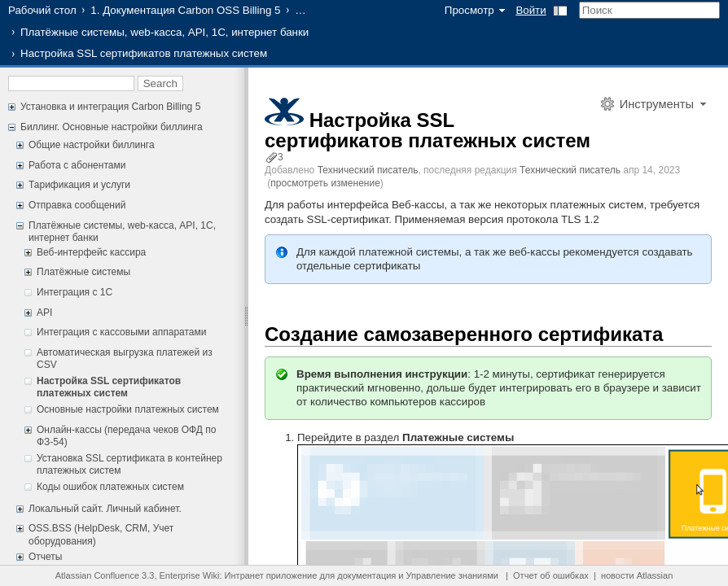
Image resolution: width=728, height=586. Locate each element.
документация (366, 575)
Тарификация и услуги (79, 185)
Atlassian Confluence (97, 575)
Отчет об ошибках (551, 575)
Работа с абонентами (77, 165)
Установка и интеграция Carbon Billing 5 (110, 107)
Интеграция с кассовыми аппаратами (121, 332)
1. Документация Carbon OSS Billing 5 (185, 10)
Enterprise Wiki (190, 575)
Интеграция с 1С (75, 292)
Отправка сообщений (77, 205)
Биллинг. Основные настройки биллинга (112, 127)
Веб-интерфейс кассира (91, 252)
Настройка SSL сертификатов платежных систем (109, 387)
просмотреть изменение (325, 183)
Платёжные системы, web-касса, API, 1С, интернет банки (164, 32)
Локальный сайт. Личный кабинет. (105, 509)
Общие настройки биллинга (92, 145)
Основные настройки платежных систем (128, 409)
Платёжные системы (83, 272)
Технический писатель (368, 170)
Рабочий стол (42, 10)
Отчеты (45, 557)
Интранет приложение (271, 575)
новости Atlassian (637, 575)
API (44, 313)
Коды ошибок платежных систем (110, 487)
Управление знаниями (452, 575)
